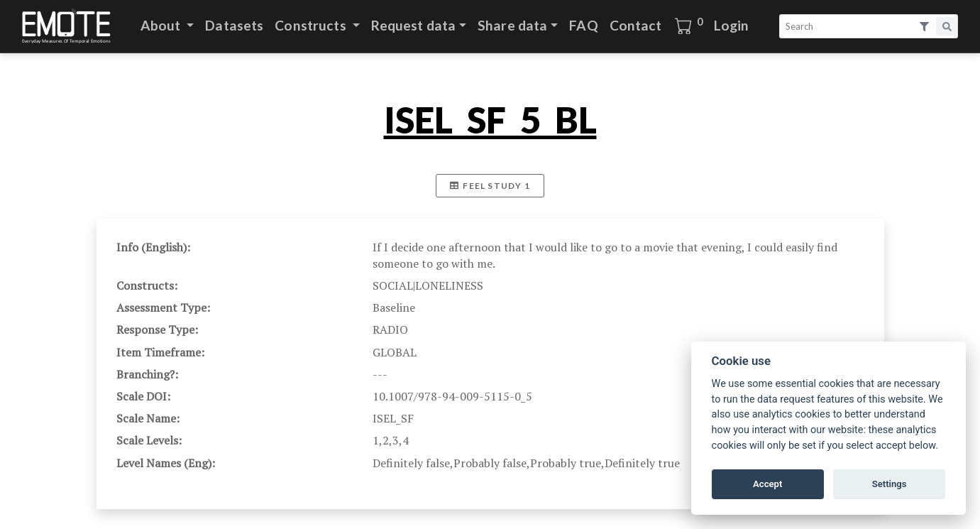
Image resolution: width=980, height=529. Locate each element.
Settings (890, 484)
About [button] (162, 25)
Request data (414, 25)
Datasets (234, 25)
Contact (636, 25)
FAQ (583, 25)
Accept (767, 484)
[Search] (848, 26)
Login (732, 25)
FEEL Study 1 (490, 186)
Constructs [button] (312, 25)
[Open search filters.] (925, 27)
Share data (512, 25)
